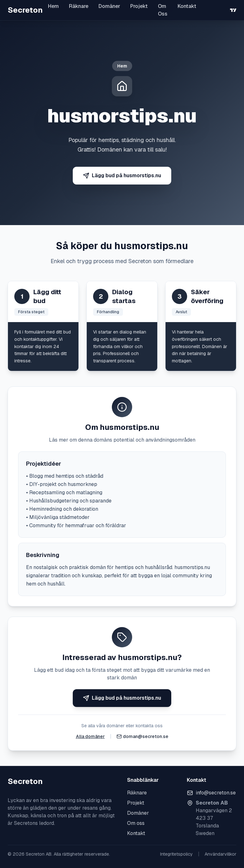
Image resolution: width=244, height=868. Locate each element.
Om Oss (163, 10)
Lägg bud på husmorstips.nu (122, 175)
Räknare (79, 6)
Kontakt (187, 6)
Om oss (136, 823)
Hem (53, 6)
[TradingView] (233, 10)
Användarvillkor (220, 854)
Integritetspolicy (176, 854)
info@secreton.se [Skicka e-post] (216, 793)
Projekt (139, 6)
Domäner (109, 6)
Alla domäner (90, 736)
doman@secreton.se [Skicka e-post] (146, 736)
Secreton (25, 10)
